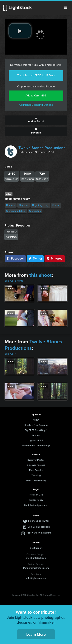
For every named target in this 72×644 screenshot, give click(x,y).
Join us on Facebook (39, 527)
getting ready (40, 205)
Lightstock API (36, 440)
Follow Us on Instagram (39, 533)
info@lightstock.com (36, 558)
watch (11, 205)
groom (24, 205)
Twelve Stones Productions (42, 148)
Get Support (36, 548)
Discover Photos (36, 460)
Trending (36, 475)
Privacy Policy (36, 500)
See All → (10, 354)
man (56, 205)
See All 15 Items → (16, 281)
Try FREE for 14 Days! (36, 430)
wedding (35, 211)
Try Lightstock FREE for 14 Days (36, 75)
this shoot (41, 275)
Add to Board (36, 120)
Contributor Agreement (36, 505)
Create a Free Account (36, 425)
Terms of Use (36, 495)
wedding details (16, 211)
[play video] (20, 31)
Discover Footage (36, 465)
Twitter (35, 259)
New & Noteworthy (36, 481)
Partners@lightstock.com (36, 568)
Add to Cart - (36, 96)
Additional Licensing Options (36, 105)
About (36, 420)
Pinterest (55, 259)
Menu (66, 8)
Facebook (15, 259)
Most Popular (36, 470)
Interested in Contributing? (36, 446)
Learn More (36, 634)
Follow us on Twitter (39, 521)
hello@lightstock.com (36, 578)
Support (36, 435)
